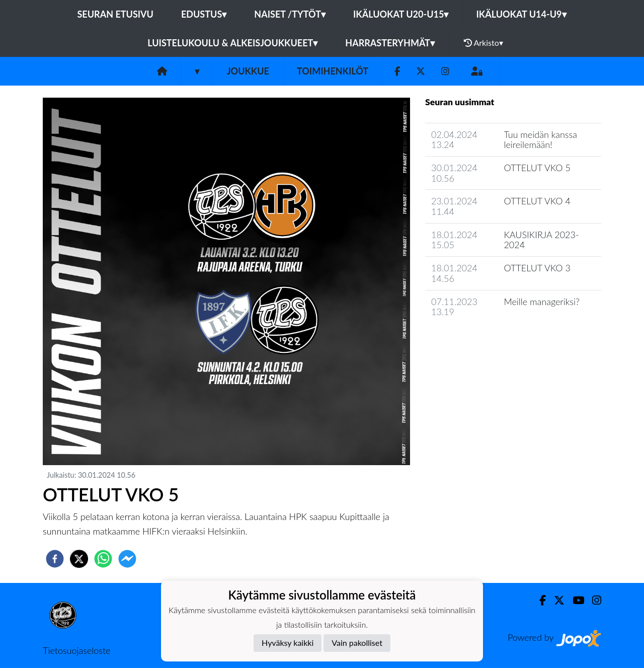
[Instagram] (445, 71)
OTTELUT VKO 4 (537, 201)
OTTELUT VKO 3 (537, 268)
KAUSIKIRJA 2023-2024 (541, 240)
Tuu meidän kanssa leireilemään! (540, 140)
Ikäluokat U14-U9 (521, 14)
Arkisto (484, 43)
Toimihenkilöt (333, 71)
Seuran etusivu (115, 14)
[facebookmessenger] (127, 559)
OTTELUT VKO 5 (537, 168)
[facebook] (55, 559)
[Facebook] (397, 71)
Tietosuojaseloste (76, 650)
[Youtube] (574, 600)
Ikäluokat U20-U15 (401, 14)
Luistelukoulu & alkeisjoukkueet (232, 43)
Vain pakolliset (357, 643)
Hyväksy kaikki (288, 643)
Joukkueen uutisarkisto (476, 341)
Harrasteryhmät (390, 43)
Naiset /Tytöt (290, 14)
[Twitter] (421, 71)
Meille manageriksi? (541, 302)
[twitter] (79, 559)
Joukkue (248, 71)
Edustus (204, 14)
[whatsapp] (103, 559)
